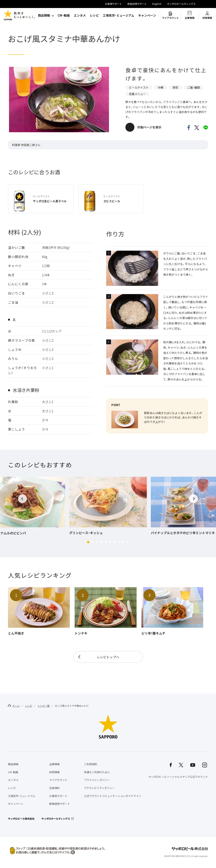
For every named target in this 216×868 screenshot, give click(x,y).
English (157, 4)
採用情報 (207, 18)
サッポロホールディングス (181, 4)
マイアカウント (170, 18)
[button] (88, 542)
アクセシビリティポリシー (99, 788)
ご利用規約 (90, 764)
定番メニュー (137, 94)
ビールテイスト (139, 87)
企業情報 (190, 18)
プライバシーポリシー (97, 780)
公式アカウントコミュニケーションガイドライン (113, 796)
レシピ (94, 15)
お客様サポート (113, 4)
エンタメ (80, 15)
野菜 (175, 87)
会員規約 (54, 788)
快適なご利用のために (97, 772)
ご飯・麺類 (194, 87)
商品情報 (44, 15)
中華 (161, 87)
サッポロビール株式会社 (21, 819)
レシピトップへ (108, 657)
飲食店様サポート (137, 4)
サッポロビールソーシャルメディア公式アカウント (178, 777)
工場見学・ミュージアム (118, 15)
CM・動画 (64, 15)
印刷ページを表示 (149, 127)
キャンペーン (147, 15)
